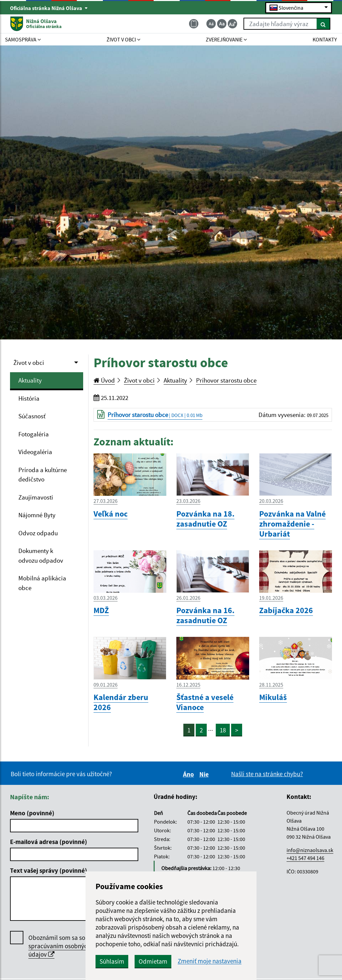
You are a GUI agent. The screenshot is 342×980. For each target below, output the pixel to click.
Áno (190, 774)
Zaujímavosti (36, 497)
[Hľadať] (323, 24)
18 (223, 730)
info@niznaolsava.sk (310, 850)
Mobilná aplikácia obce (42, 583)
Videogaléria (35, 452)
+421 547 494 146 (305, 858)
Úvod (104, 380)
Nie (205, 774)
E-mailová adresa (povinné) (49, 842)
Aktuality (30, 380)
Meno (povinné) (32, 813)
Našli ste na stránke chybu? (267, 774)
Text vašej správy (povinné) (49, 870)
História (29, 398)
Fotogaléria (34, 434)
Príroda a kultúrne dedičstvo (43, 475)
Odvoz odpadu (38, 533)
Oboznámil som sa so (59, 946)
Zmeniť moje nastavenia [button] (210, 961)
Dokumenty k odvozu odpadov (41, 555)
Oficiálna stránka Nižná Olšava (49, 8)
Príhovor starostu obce (226, 380)
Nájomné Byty (37, 515)
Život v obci (29, 363)
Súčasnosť (32, 416)
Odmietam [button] (153, 961)
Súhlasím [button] (112, 961)
